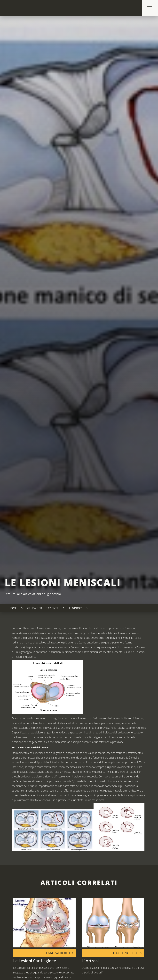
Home (13, 608)
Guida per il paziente (43, 608)
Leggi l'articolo (59, 953)
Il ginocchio (78, 608)
